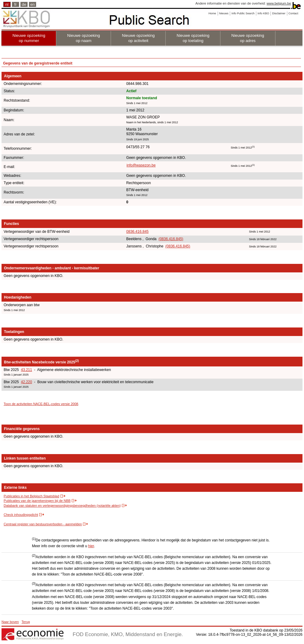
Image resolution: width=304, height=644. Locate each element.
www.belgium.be (279, 3)
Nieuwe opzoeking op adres (248, 38)
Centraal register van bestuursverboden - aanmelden (43, 524)
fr (16, 4)
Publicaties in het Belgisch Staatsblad (31, 496)
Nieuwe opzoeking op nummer (29, 38)
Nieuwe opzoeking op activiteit (138, 38)
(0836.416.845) (171, 239)
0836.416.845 (137, 232)
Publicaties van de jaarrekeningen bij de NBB (37, 501)
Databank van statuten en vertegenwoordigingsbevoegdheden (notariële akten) (62, 506)
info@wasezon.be (141, 165)
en (33, 4)
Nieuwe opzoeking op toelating (193, 38)
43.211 (27, 370)
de (24, 4)
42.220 (27, 382)
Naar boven (10, 622)
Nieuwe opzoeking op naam (84, 38)
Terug (26, 622)
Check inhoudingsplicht (21, 515)
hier (91, 546)
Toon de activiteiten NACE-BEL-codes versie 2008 (41, 404)
